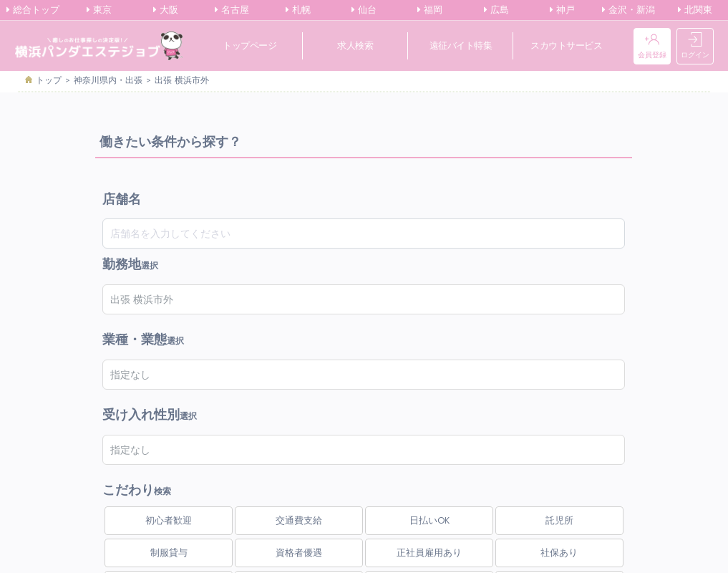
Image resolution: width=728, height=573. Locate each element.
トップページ (249, 45)
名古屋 (232, 10)
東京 (99, 10)
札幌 (298, 10)
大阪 (166, 10)
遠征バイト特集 (461, 45)
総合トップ (33, 10)
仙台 (364, 10)
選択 (130, 264)
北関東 (695, 10)
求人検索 (355, 45)
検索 (137, 481)
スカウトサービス (566, 45)
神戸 (562, 10)
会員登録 (652, 46)
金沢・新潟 (628, 10)
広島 (496, 10)
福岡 (430, 10)
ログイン (695, 46)
